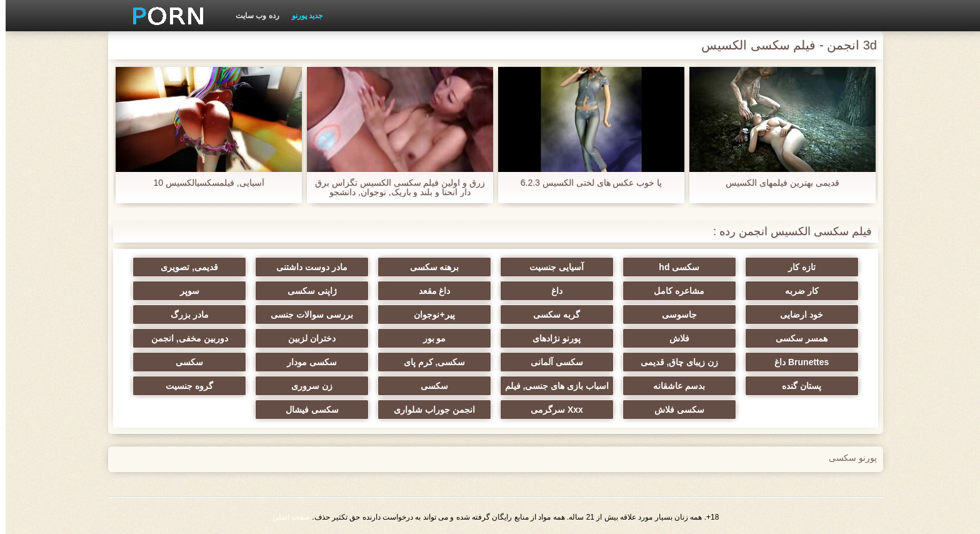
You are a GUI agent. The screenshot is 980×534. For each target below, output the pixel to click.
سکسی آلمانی (551, 362)
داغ (551, 291)
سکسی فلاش (674, 410)
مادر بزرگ (184, 315)
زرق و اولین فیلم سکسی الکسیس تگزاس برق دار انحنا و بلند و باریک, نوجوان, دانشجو (394, 188)
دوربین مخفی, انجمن (184, 338)
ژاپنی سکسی (307, 291)
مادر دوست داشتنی (306, 267)
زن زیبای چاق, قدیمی (674, 362)
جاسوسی (674, 315)
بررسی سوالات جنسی (306, 315)
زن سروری (306, 386)
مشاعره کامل (673, 291)
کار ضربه (796, 291)
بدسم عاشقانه (673, 386)
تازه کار (796, 267)
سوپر (184, 291)
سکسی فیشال (307, 410)
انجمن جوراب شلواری (429, 410)
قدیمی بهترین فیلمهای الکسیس (777, 183)
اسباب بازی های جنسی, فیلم (551, 386)
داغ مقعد (429, 291)
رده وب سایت (252, 16)
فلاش (674, 338)
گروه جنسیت (184, 386)
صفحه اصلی (286, 517)
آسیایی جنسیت (551, 267)
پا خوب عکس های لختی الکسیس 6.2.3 (586, 183)
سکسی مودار (306, 362)
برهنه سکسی (429, 267)
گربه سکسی (551, 315)
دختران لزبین (306, 338)
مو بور (429, 338)
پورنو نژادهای (551, 338)
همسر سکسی (796, 338)
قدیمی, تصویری (184, 267)
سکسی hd (673, 267)
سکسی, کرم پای (429, 362)
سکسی (184, 362)
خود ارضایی (796, 315)
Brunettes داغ (796, 362)
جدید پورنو (302, 16)
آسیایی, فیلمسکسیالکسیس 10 (203, 183)
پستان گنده (796, 386)
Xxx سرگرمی (551, 410)
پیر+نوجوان (428, 315)
